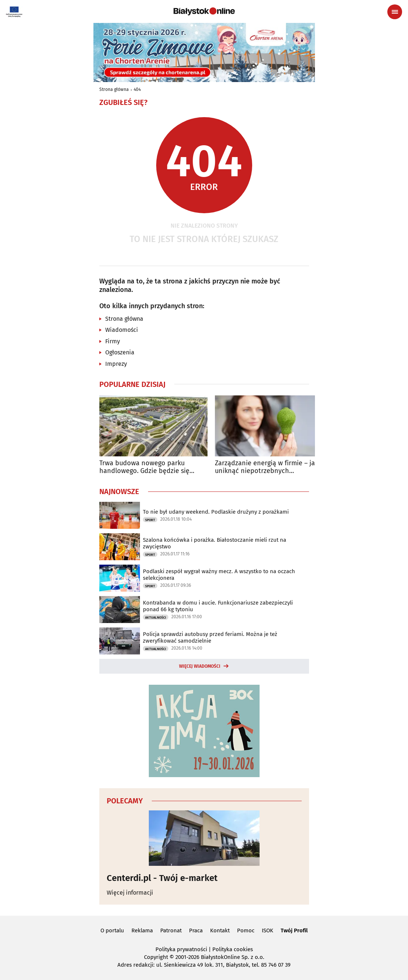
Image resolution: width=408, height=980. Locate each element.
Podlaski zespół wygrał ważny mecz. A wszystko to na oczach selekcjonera (219, 575)
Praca (196, 930)
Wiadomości (122, 330)
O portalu (112, 930)
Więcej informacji (130, 893)
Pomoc (246, 930)
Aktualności (156, 617)
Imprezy (116, 364)
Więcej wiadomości (200, 666)
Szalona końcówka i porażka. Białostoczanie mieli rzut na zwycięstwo (215, 543)
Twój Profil (294, 930)
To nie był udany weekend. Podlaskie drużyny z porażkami (216, 512)
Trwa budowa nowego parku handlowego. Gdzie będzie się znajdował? (144, 467)
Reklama (142, 930)
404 (137, 89)
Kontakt (220, 930)
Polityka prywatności (181, 949)
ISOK (268, 930)
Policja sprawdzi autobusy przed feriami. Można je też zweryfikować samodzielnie (210, 637)
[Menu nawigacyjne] (395, 12)
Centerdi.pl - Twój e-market (162, 878)
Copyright (156, 957)
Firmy (113, 341)
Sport (150, 520)
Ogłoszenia (120, 352)
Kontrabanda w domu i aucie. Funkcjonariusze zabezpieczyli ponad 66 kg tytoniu (218, 606)
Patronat (171, 930)
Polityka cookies (233, 949)
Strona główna (114, 89)
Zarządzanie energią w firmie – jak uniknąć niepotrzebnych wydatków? (267, 467)
